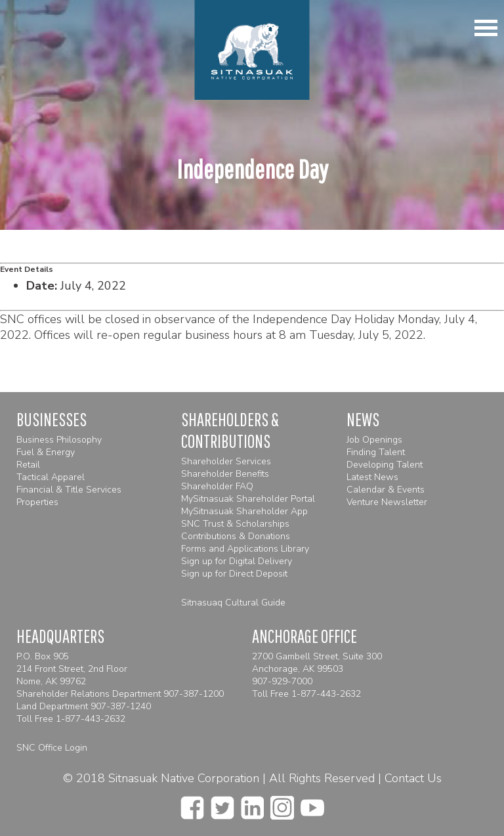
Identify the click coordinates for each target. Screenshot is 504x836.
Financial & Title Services (69, 490)
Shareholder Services (226, 461)
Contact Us (413, 778)
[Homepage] (252, 50)
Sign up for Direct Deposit (234, 574)
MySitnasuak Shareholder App (244, 511)
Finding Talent (376, 452)
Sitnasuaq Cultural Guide (233, 603)
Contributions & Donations (236, 536)
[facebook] (192, 804)
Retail (28, 465)
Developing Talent (385, 465)
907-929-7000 (282, 681)
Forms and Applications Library (245, 549)
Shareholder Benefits (225, 474)
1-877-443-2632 (91, 719)
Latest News (372, 477)
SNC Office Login (52, 748)
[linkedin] (252, 804)
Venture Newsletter (387, 502)
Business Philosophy (59, 440)
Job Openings (374, 440)
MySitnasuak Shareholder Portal (248, 499)
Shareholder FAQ (217, 486)
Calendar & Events (386, 490)
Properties (37, 502)
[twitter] (222, 804)
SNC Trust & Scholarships (235, 524)
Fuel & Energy (46, 452)
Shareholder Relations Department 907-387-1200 (120, 694)
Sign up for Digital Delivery (237, 561)
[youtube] (312, 804)
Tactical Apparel (51, 477)
